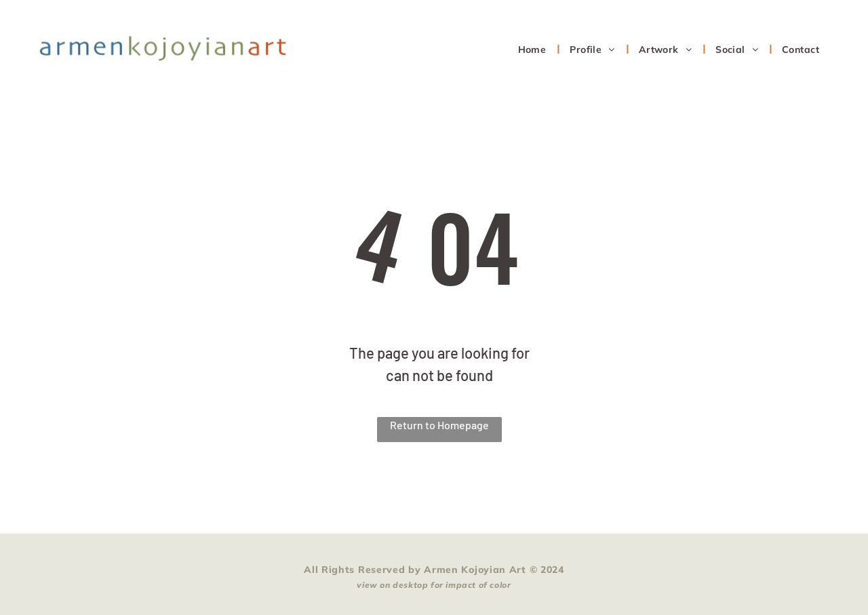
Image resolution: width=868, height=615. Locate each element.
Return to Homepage (439, 425)
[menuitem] (534, 49)
